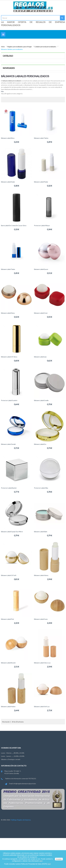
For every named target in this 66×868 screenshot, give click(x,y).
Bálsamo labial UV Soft (9, 575)
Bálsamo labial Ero (40, 444)
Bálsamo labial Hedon (8, 707)
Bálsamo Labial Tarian (8, 269)
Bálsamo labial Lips (40, 357)
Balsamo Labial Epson (41, 269)
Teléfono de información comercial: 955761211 (19, 779)
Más (2, 91)
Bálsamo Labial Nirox (8, 138)
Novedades (9, 68)
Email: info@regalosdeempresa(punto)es (20, 784)
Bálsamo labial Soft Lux (42, 707)
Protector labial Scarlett (9, 400)
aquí (41, 861)
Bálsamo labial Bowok (8, 663)
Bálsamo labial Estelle (41, 400)
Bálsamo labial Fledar (41, 182)
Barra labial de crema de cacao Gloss (14, 225)
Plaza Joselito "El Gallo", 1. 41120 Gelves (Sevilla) (11, 772)
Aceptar (59, 859)
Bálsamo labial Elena (8, 313)
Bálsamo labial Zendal (8, 444)
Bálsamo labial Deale (8, 182)
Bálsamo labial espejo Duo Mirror (12, 532)
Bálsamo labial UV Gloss (9, 357)
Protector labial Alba (41, 488)
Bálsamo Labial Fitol (7, 619)
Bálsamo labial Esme (41, 619)
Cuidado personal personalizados (45, 47)
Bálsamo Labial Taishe (41, 138)
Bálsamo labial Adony (41, 575)
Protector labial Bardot (9, 488)
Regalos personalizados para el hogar (20, 47)
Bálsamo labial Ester (41, 313)
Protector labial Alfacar (42, 225)
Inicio (3, 47)
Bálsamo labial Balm (41, 532)
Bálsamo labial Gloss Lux (42, 663)
